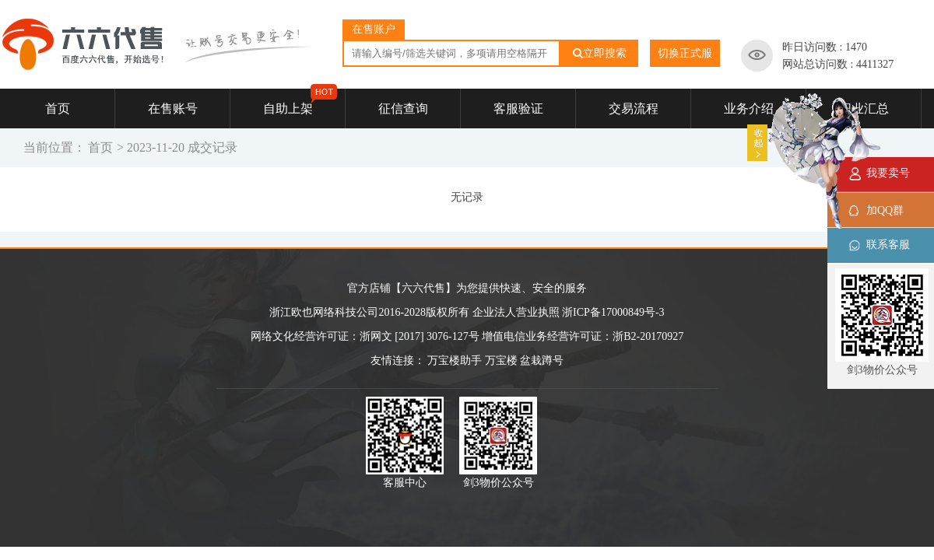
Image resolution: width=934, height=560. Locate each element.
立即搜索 (600, 53)
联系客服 (888, 245)
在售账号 (173, 108)
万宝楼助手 (455, 360)
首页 (58, 108)
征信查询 (403, 108)
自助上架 (300, 102)
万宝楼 (501, 360)
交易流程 (634, 108)
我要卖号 (888, 173)
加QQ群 (885, 210)
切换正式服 (685, 53)
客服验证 (518, 108)
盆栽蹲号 (542, 360)
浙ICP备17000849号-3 (613, 312)
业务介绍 (749, 108)
